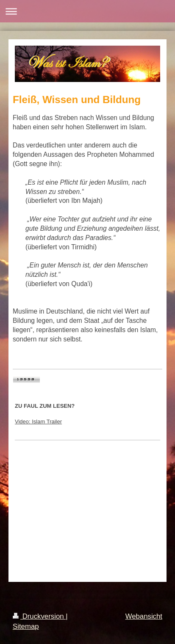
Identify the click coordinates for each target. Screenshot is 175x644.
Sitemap (26, 626)
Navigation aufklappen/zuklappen (87, 11)
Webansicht (144, 616)
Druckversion (39, 616)
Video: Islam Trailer (38, 422)
